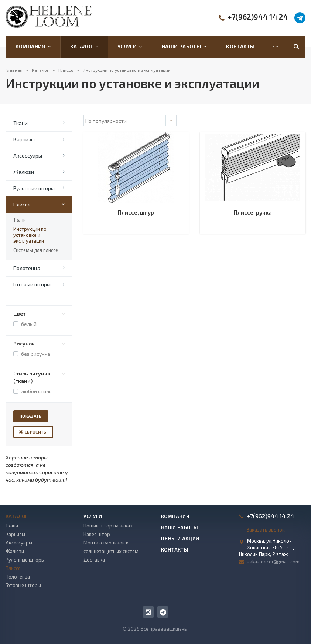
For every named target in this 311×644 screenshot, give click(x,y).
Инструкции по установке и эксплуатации (30, 235)
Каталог (84, 47)
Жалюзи (24, 172)
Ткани (20, 123)
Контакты (240, 46)
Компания (33, 47)
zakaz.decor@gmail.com (273, 562)
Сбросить (36, 432)
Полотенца (27, 268)
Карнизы (24, 139)
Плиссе (22, 204)
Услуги (130, 47)
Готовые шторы (32, 284)
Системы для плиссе (36, 250)
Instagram (148, 612)
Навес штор (97, 534)
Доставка (94, 560)
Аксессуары (28, 156)
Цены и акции (180, 539)
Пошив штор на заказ (108, 526)
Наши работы (184, 47)
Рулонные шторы (34, 188)
